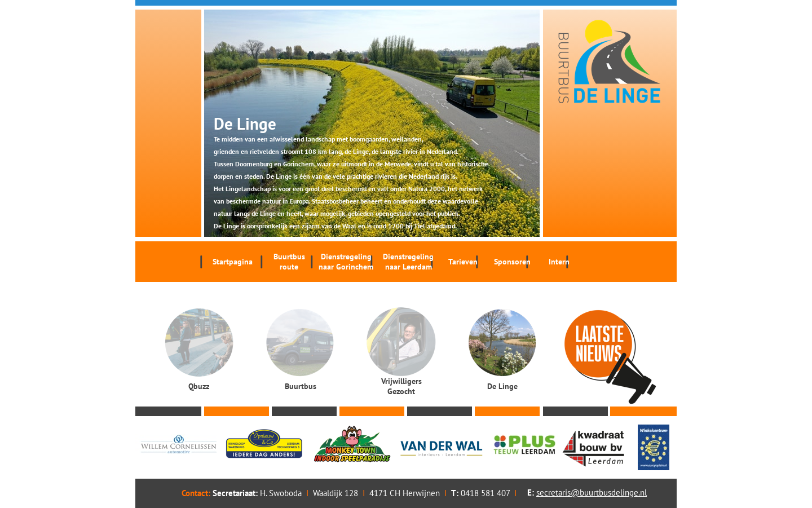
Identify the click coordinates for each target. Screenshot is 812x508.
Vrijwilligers (401, 386)
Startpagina (233, 262)
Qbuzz (199, 386)
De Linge (502, 386)
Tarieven (463, 262)
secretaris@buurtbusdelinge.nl (592, 492)
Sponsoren (512, 262)
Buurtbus (289, 262)
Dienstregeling (346, 262)
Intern (559, 262)
